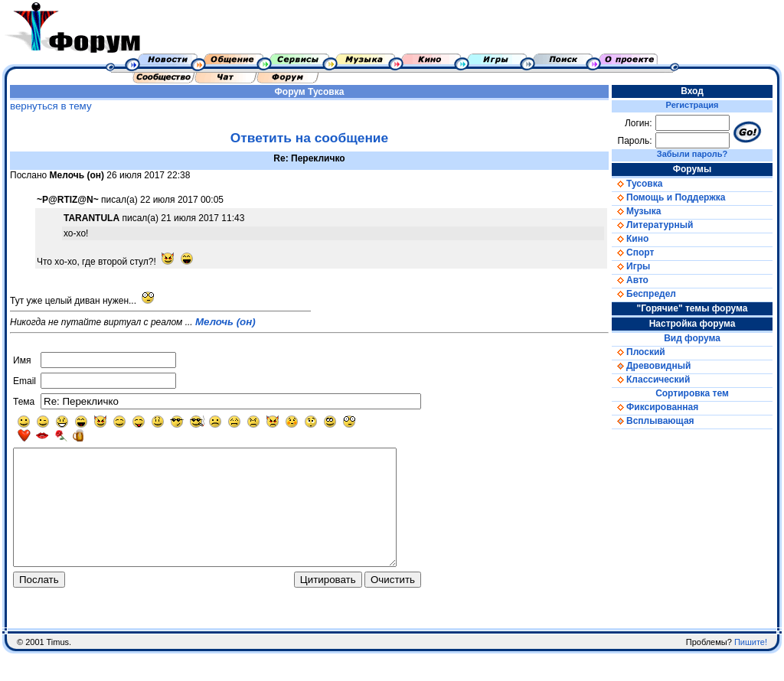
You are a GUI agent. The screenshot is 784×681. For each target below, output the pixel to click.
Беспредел (644, 294)
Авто (630, 280)
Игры (631, 266)
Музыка (636, 211)
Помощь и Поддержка (668, 197)
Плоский (639, 352)
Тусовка (326, 92)
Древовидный (651, 366)
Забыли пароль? (692, 154)
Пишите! (751, 670)
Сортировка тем (692, 393)
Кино (630, 239)
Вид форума (692, 338)
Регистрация (693, 105)
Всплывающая (653, 421)
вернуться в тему (51, 106)
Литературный (652, 225)
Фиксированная (655, 407)
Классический (651, 380)
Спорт (633, 253)
